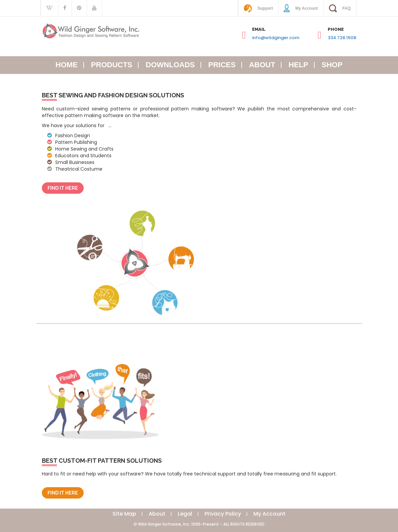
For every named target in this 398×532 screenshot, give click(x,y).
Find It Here (63, 188)
